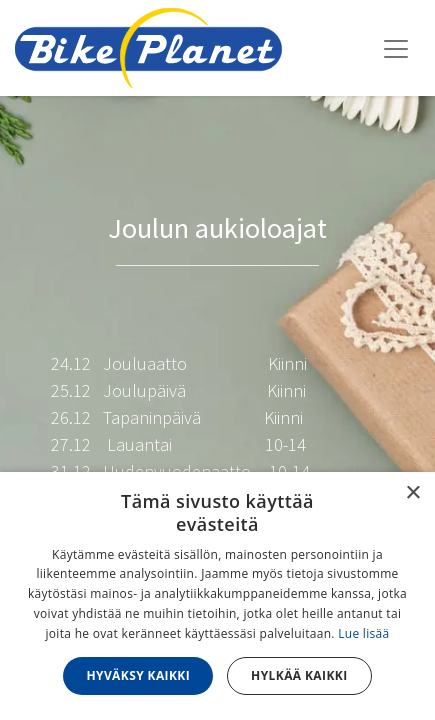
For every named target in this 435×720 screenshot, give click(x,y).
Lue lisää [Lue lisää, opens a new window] (363, 633)
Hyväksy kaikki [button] (138, 675)
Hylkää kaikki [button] (299, 675)
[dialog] (217, 596)
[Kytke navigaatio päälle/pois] (396, 48)
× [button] (412, 493)
